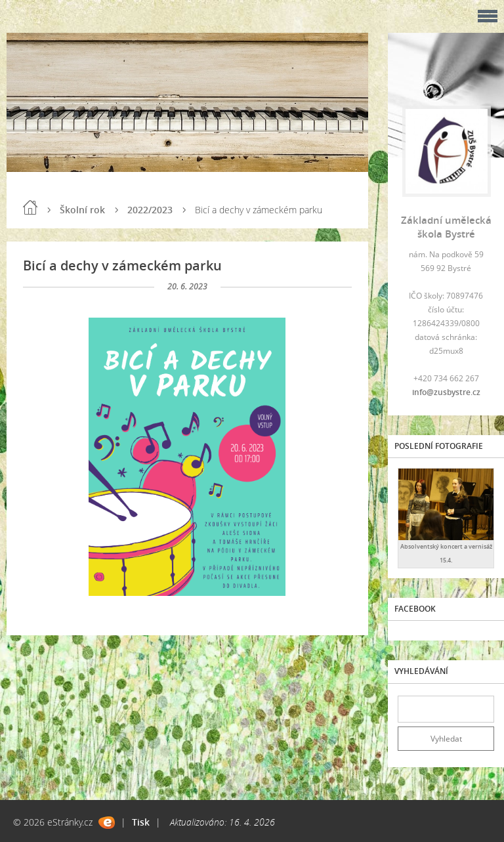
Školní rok (82, 210)
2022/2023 (150, 210)
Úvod (30, 207)
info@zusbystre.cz (446, 392)
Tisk (141, 822)
